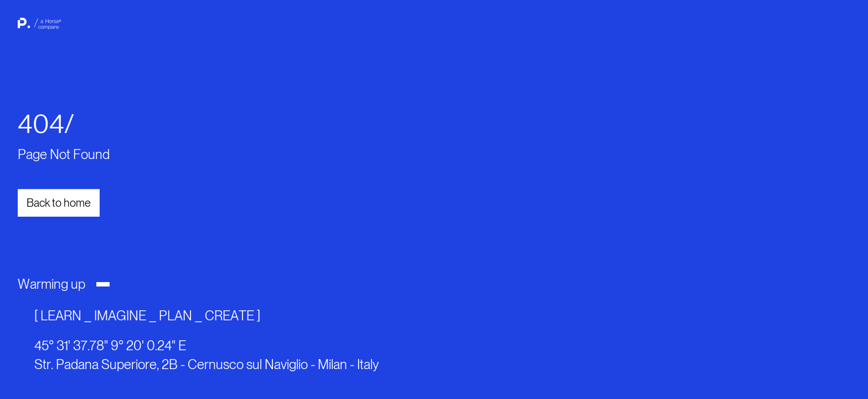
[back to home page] (38, 28)
